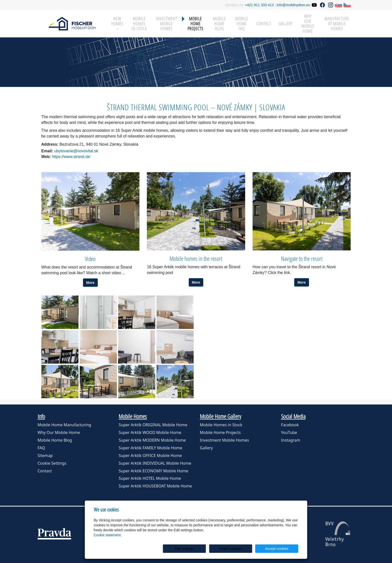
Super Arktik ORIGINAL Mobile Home (153, 425)
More (90, 283)
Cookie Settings (52, 463)
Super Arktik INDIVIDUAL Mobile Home (155, 463)
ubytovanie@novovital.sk (79, 151)
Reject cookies (238, 549)
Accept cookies (279, 549)
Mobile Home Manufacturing (65, 425)
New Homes (117, 23)
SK (339, 5)
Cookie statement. (108, 535)
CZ (347, 5)
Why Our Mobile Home (59, 432)
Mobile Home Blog (219, 24)
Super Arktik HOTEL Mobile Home (150, 478)
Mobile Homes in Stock (139, 24)
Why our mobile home (308, 24)
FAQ (41, 448)
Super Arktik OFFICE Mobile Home (150, 456)
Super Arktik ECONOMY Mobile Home (153, 471)
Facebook (290, 425)
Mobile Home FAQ (242, 24)
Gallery (286, 24)
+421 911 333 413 (259, 5)
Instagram (291, 440)
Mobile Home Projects (195, 24)
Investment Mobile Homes (166, 24)
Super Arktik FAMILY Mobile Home (150, 448)
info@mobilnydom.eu (293, 5)
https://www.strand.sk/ (71, 157)
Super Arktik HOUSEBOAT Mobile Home (155, 486)
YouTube (289, 432)
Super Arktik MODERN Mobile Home (152, 440)
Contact (264, 24)
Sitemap (45, 456)
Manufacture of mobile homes (337, 24)
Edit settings (197, 549)
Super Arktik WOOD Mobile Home (150, 432)
